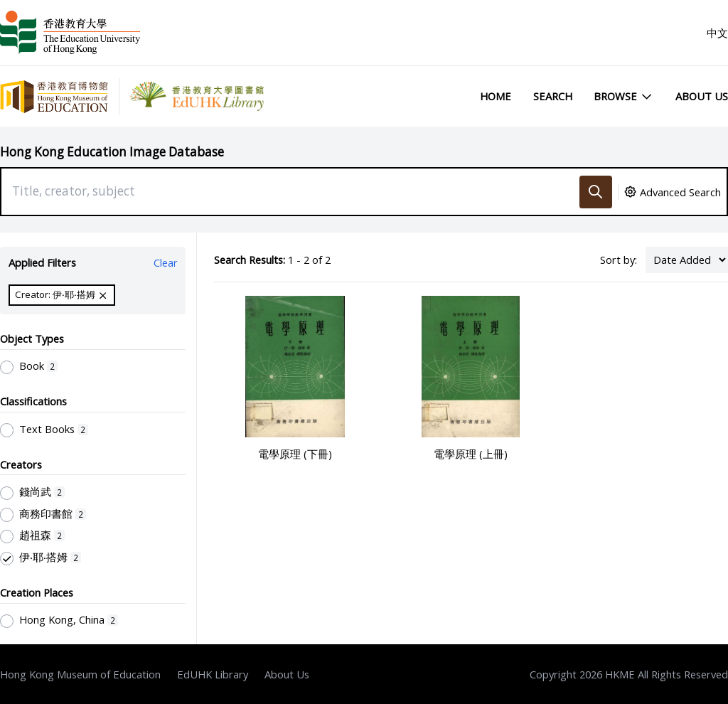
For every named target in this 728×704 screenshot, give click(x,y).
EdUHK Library (213, 674)
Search (553, 96)
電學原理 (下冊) (295, 454)
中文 (717, 33)
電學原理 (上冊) (471, 454)
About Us (702, 96)
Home (496, 96)
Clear (166, 262)
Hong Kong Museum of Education (80, 674)
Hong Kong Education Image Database (112, 152)
